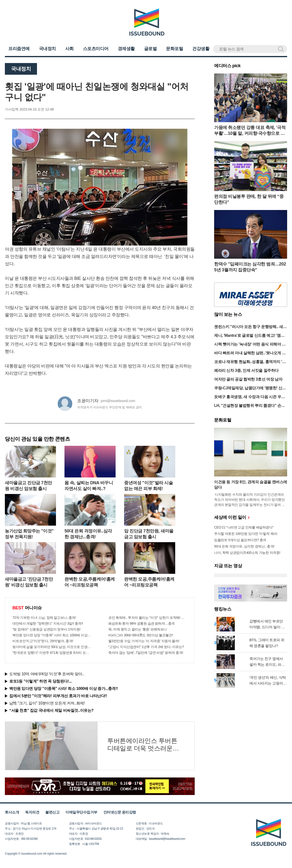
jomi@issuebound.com (118, 401)
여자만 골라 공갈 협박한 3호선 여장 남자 (248, 379)
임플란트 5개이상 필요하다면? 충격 (240, 540)
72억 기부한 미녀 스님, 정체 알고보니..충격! (44, 618)
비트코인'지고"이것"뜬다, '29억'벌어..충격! (43, 641)
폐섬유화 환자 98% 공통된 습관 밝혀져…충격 (141, 623)
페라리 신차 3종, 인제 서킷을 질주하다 (246, 370)
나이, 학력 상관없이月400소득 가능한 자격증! (247, 553)
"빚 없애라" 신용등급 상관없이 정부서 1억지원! (46, 629)
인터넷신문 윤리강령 (120, 812)
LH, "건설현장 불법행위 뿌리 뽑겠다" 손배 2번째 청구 (250, 406)
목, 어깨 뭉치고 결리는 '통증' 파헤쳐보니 (138, 629)
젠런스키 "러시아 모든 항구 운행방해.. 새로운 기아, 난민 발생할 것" (250, 327)
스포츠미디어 (96, 49)
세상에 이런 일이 (232, 517)
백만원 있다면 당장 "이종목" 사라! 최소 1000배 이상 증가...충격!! (52, 635)
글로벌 (151, 49)
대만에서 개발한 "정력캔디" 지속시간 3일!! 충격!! (48, 623)
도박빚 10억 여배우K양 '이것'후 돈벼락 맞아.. (47, 674)
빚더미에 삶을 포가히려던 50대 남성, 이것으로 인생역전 (52, 647)
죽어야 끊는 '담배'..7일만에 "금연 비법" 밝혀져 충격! (146, 653)
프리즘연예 (19, 49)
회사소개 (12, 812)
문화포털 (174, 49)
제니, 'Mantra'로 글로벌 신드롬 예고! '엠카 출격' (249, 336)
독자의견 (32, 812)
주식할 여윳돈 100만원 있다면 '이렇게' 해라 (246, 534)
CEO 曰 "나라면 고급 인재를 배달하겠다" (244, 527)
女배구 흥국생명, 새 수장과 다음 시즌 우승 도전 (250, 397)
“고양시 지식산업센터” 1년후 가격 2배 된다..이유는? (146, 647)
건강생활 (201, 49)
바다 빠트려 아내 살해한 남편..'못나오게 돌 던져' (250, 353)
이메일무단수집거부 (81, 812)
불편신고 (52, 812)
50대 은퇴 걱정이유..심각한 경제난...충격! (244, 546)
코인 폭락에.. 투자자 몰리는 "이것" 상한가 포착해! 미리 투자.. (148, 618)
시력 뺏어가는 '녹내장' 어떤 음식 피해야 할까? (250, 345)
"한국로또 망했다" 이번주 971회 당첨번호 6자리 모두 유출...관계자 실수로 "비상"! (52, 653)
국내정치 (47, 49)
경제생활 (126, 49)
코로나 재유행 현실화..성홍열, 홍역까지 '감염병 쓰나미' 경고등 (250, 362)
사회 (69, 49)
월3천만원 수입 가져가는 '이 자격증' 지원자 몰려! (144, 641)
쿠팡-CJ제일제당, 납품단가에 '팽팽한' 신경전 (250, 388)
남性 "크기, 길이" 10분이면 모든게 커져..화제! (47, 703)
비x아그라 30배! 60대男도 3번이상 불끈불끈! (141, 635)
